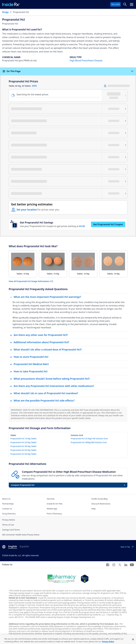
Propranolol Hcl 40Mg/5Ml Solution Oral (89, 442)
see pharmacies (59, 615)
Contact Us (7, 509)
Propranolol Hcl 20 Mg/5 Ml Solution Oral (89, 439)
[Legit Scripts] (85, 579)
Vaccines (51, 499)
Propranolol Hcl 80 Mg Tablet (23, 454)
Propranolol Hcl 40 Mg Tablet (23, 446)
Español (24, 546)
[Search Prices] (125, 4)
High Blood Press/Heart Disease (86, 60)
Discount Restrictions (101, 504)
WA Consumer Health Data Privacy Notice (21, 535)
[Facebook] (108, 565)
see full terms (102, 612)
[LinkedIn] (126, 565)
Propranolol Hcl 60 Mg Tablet (23, 450)
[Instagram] (114, 565)
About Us (6, 499)
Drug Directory (9, 514)
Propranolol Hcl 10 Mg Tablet (23, 439)
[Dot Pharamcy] (62, 579)
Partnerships (8, 504)
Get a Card (115, 4)
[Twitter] (120, 565)
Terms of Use (8, 525)
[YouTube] (132, 565)
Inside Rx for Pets (55, 504)
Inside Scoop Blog (99, 499)
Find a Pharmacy (54, 514)
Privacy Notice (9, 520)
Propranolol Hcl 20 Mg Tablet (23, 442)
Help (94, 509)
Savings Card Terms (11, 530)
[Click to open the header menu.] (132, 4)
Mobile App (52, 509)
